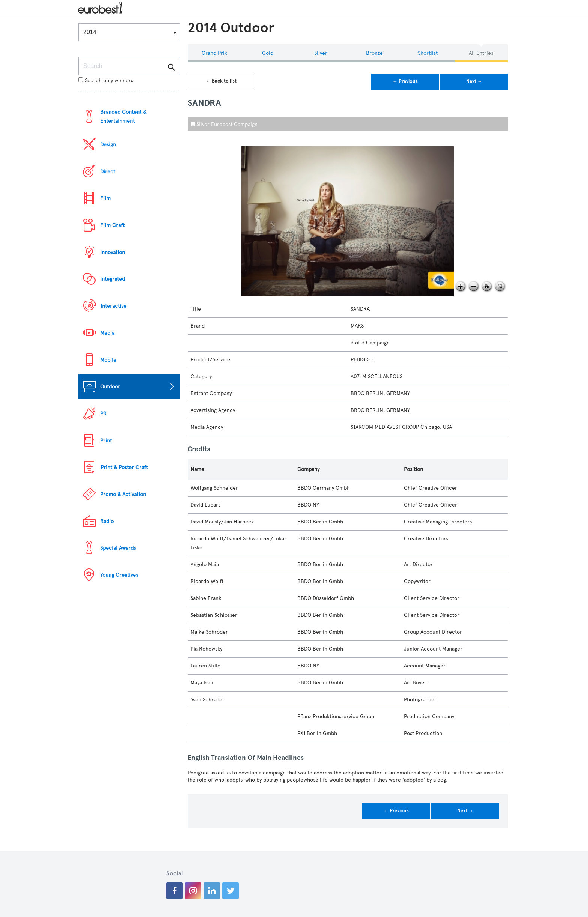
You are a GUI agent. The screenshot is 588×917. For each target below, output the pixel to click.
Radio (107, 521)
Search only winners (106, 80)
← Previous (405, 81)
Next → (474, 81)
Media (107, 333)
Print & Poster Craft (124, 467)
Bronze (374, 53)
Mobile (108, 360)
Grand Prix (214, 53)
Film (105, 198)
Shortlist (428, 53)
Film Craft (112, 225)
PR (103, 414)
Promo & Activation (123, 494)
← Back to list (221, 81)
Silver (321, 53)
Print (106, 441)
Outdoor (110, 387)
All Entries (481, 53)
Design (108, 145)
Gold (268, 53)
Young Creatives (119, 575)
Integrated (112, 279)
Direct (108, 172)
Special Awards (118, 548)
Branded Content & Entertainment (123, 117)
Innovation (112, 252)
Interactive (113, 306)
